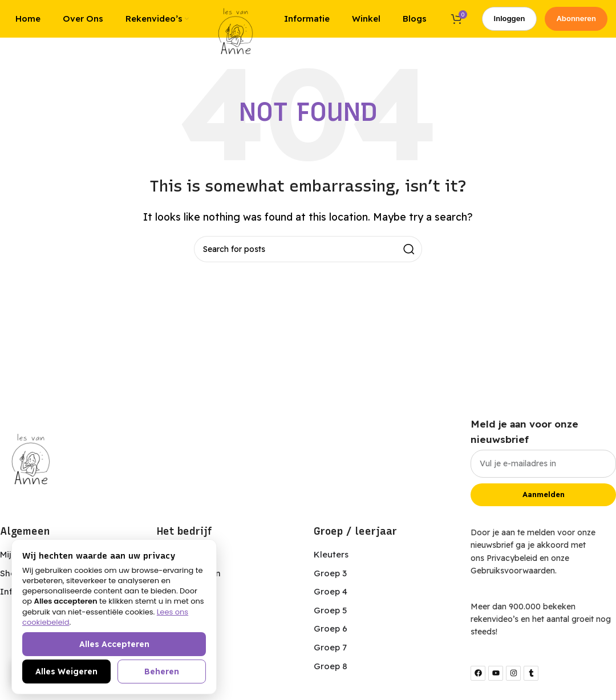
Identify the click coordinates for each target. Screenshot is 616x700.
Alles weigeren (66, 671)
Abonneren (576, 22)
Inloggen (510, 22)
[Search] (308, 258)
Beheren (162, 671)
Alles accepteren (114, 644)
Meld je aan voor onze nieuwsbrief (524, 439)
